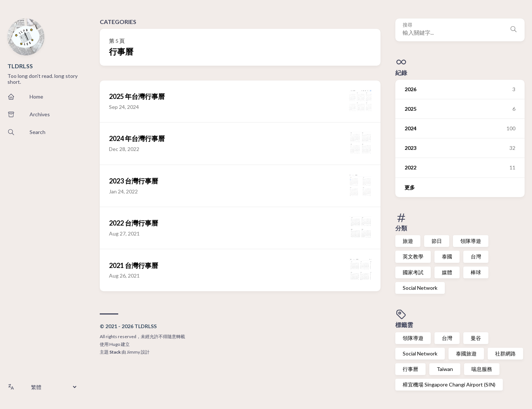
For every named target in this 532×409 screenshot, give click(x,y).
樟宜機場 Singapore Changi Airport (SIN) (449, 384)
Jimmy (133, 352)
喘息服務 (482, 369)
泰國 (447, 256)
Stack (115, 352)
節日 (437, 241)
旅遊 (408, 241)
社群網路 (505, 353)
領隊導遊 (471, 241)
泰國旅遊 (466, 353)
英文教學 (413, 256)
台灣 (476, 256)
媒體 (447, 272)
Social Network (420, 288)
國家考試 (413, 272)
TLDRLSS (20, 66)
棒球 (476, 272)
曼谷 (476, 338)
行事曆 (410, 369)
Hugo (115, 344)
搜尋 (407, 25)
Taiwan (445, 369)
